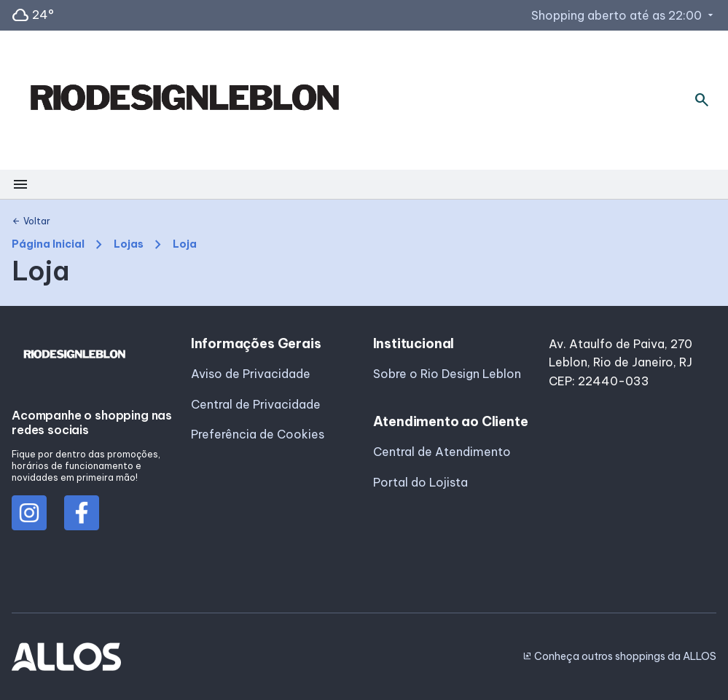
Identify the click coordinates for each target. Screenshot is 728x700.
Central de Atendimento (442, 452)
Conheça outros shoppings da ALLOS (619, 656)
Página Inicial (48, 244)
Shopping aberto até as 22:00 (624, 15)
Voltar (31, 221)
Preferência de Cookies (258, 434)
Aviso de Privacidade (251, 374)
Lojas (129, 244)
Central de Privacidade (256, 404)
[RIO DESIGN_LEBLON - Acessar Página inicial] (184, 100)
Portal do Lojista (420, 482)
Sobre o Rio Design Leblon (447, 374)
